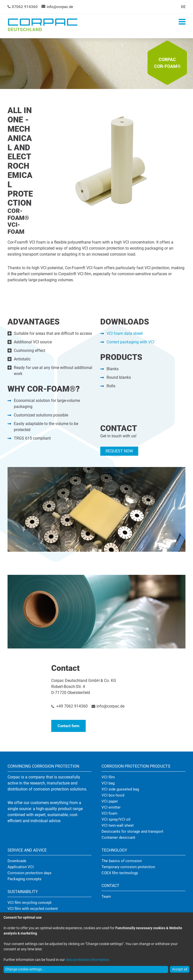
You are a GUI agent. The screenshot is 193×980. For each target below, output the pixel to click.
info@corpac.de (60, 7)
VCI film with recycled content (33, 909)
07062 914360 (25, 7)
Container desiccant (118, 837)
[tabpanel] (96, 64)
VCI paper (110, 801)
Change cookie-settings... (25, 969)
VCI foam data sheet (125, 333)
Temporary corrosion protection (128, 867)
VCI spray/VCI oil (116, 819)
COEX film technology (120, 873)
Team (106, 897)
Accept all (180, 969)
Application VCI (21, 867)
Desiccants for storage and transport (132, 831)
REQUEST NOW (119, 451)
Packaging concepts (25, 879)
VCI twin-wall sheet (118, 825)
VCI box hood (113, 795)
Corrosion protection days (30, 873)
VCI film (108, 777)
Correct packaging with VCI (130, 342)
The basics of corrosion (122, 861)
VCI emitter (111, 807)
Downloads (17, 861)
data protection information (87, 960)
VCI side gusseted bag (120, 789)
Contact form (68, 726)
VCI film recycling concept (30, 903)
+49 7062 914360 (72, 706)
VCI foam (109, 813)
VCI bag (108, 783)
